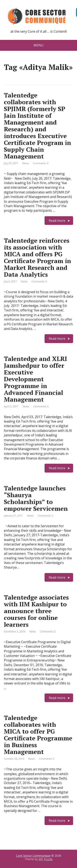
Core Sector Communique (33, 856)
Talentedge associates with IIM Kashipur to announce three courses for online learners (36, 611)
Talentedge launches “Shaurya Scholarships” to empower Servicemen (36, 498)
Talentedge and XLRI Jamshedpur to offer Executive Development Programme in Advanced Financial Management (35, 379)
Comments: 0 (41, 163)
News (26, 163)
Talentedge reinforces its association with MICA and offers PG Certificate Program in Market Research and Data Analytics (37, 257)
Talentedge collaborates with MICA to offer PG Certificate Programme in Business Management (38, 735)
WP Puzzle (46, 859)
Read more (57, 221)
